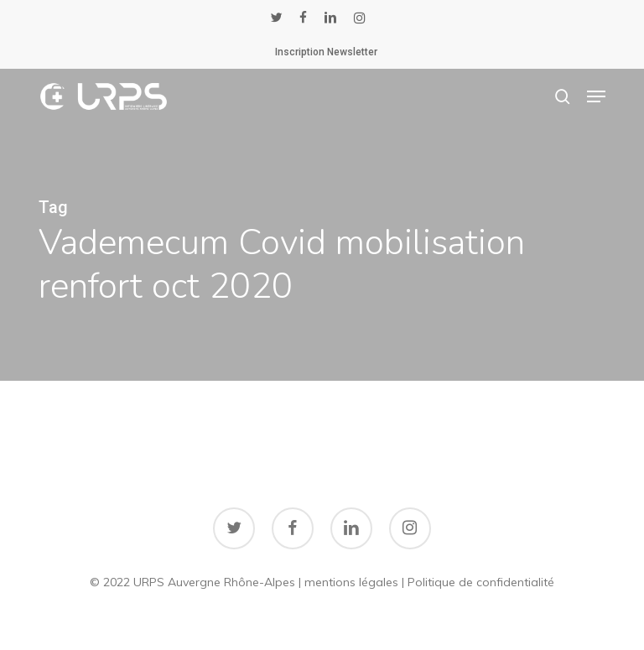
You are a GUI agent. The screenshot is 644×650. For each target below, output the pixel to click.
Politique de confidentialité (481, 582)
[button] (596, 96)
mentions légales (351, 582)
